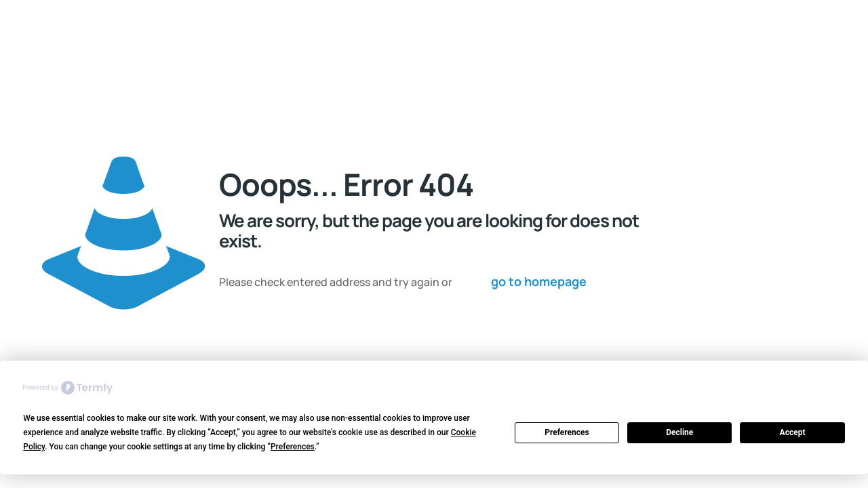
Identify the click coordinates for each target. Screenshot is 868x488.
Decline (679, 432)
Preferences (567, 432)
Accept (793, 432)
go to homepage (539, 281)
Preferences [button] (293, 447)
